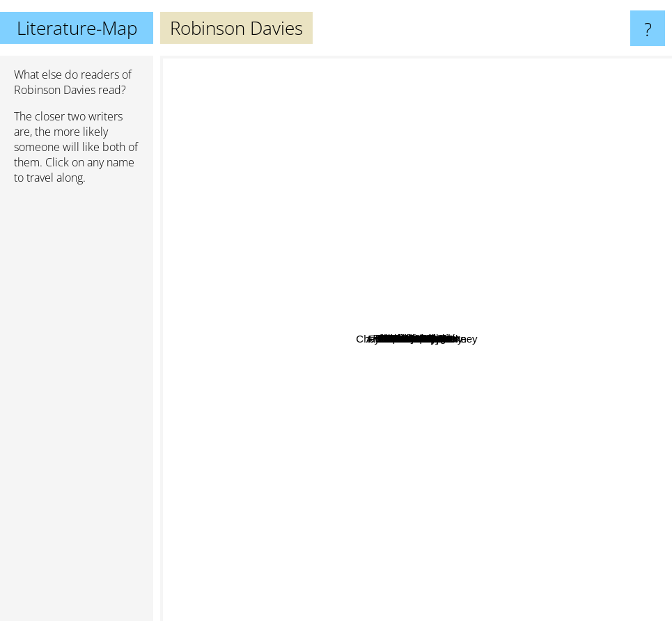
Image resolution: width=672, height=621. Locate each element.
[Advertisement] (77, 409)
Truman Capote (386, 162)
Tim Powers (367, 262)
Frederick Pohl (493, 297)
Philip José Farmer (524, 327)
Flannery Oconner (433, 319)
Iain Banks (610, 442)
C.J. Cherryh (562, 354)
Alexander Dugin (405, 303)
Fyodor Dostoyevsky (274, 408)
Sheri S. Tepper (384, 365)
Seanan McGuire (447, 495)
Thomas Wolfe (439, 442)
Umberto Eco (326, 65)
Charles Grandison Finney (438, 335)
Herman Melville (320, 497)
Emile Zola (520, 277)
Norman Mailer (440, 430)
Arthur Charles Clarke (466, 542)
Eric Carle (269, 391)
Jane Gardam (382, 425)
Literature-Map (77, 28)
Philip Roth (537, 234)
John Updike (288, 314)
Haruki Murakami (222, 131)
